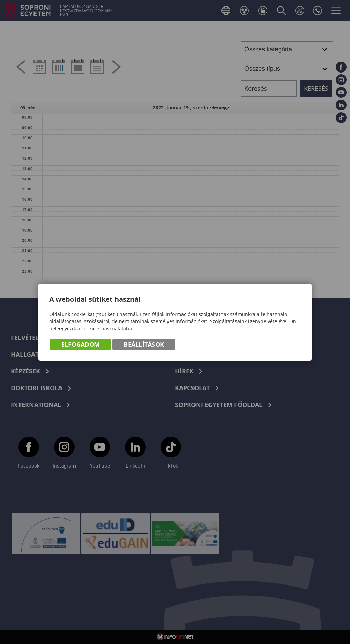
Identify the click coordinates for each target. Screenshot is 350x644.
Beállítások (144, 344)
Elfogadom (80, 344)
